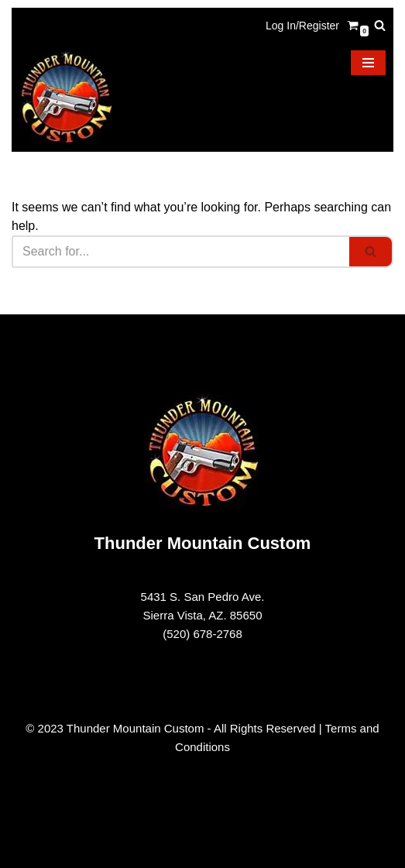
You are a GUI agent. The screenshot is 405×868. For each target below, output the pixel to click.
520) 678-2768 (204, 634)
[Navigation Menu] (368, 63)
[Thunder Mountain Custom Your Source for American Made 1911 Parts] (66, 97)
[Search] (380, 25)
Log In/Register (302, 26)
